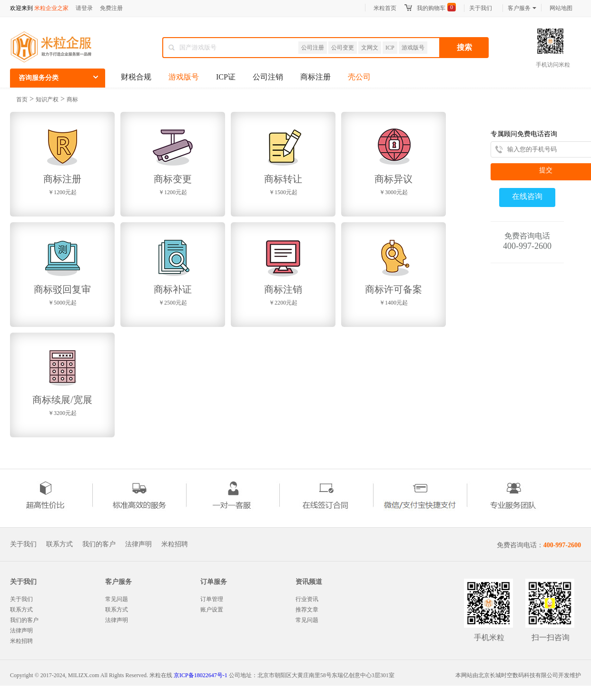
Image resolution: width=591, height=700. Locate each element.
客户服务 (522, 8)
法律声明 (138, 544)
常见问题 (117, 599)
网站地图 (561, 8)
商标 (72, 99)
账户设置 (212, 610)
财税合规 (136, 77)
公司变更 (343, 48)
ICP (390, 48)
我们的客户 (99, 544)
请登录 (84, 8)
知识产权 (47, 99)
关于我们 (481, 8)
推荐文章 (307, 610)
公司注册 (313, 48)
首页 (22, 99)
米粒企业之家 (51, 8)
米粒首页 (385, 8)
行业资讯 (307, 599)
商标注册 (315, 77)
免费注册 (111, 8)
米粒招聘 (175, 544)
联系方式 (59, 544)
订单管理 (212, 599)
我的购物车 (431, 8)
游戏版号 (413, 48)
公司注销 (268, 77)
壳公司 (359, 77)
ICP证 (226, 77)
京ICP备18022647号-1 (201, 675)
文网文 (370, 48)
